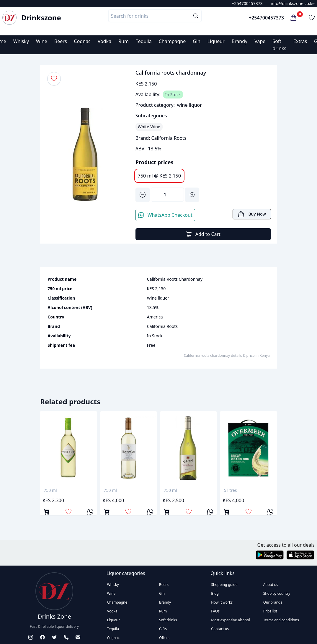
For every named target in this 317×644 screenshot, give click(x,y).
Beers (61, 41)
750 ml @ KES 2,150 (159, 176)
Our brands (273, 602)
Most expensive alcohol (230, 620)
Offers (164, 638)
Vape (260, 41)
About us (271, 585)
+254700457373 (247, 3)
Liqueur (216, 41)
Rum (124, 41)
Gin (197, 41)
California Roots (169, 138)
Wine (42, 41)
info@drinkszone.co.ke (293, 3)
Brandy (240, 41)
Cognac (82, 41)
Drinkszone (41, 18)
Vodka (104, 41)
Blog (215, 593)
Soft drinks (168, 620)
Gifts (163, 629)
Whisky (21, 41)
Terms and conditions (281, 620)
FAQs (215, 611)
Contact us (220, 629)
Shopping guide (224, 585)
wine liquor (189, 105)
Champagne (172, 41)
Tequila (144, 41)
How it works (222, 602)
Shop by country (277, 593)
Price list (270, 611)
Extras (300, 41)
